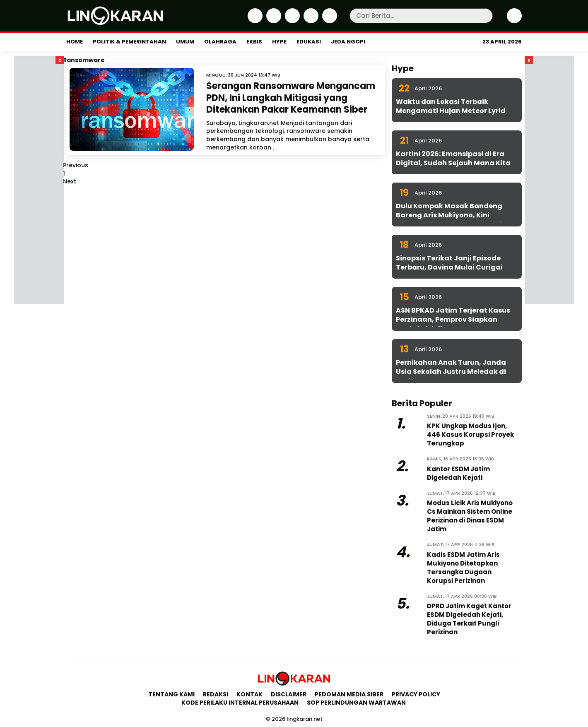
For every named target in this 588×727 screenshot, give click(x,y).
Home (75, 42)
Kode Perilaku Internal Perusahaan (240, 703)
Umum (185, 42)
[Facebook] (254, 21)
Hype (279, 42)
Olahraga (220, 42)
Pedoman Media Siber (349, 694)
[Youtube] (329, 21)
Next (70, 181)
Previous (76, 165)
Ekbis (254, 42)
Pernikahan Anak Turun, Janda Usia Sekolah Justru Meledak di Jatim (451, 372)
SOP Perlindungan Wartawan (357, 703)
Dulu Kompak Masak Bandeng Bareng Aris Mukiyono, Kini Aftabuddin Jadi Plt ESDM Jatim (452, 215)
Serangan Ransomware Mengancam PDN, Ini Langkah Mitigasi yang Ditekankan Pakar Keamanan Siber (291, 98)
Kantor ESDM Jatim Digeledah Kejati (458, 473)
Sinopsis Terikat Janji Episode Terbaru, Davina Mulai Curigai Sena (449, 267)
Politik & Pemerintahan (129, 42)
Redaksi (216, 694)
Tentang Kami (171, 694)
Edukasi (309, 42)
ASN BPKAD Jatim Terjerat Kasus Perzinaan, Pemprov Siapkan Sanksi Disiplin (453, 320)
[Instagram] (291, 21)
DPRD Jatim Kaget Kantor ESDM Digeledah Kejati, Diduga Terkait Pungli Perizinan (469, 619)
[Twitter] (273, 21)
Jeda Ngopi (348, 42)
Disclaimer (289, 694)
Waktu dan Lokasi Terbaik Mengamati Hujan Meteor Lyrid (451, 106)
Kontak (249, 694)
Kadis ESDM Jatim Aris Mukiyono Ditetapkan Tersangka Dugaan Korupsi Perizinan (463, 568)
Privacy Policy (416, 694)
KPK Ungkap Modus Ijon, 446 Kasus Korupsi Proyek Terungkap (470, 435)
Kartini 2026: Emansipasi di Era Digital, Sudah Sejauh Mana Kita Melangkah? (453, 163)
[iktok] (310, 21)
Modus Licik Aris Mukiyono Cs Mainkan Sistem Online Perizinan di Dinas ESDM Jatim (470, 516)
